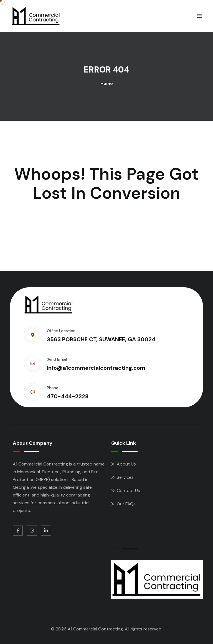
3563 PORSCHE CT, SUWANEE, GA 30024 (101, 339)
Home (107, 83)
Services (125, 477)
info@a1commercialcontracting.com (96, 368)
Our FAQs (126, 504)
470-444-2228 (68, 396)
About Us (126, 464)
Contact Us (128, 491)
